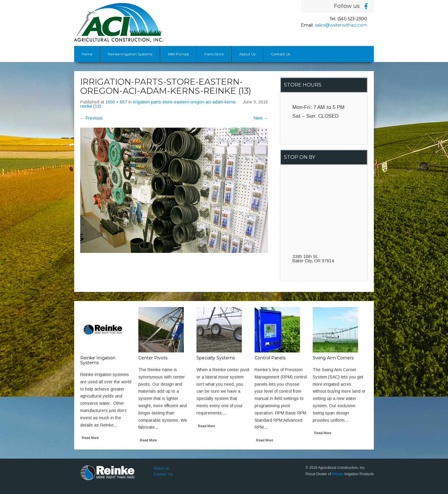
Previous (91, 118)
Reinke (338, 474)
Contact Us (281, 54)
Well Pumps (178, 54)
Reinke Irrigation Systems (130, 54)
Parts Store (214, 54)
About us (161, 468)
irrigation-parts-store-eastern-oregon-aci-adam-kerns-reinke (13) (159, 104)
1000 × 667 (116, 102)
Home (87, 54)
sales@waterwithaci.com (341, 25)
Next (261, 118)
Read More (90, 438)
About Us (247, 54)
